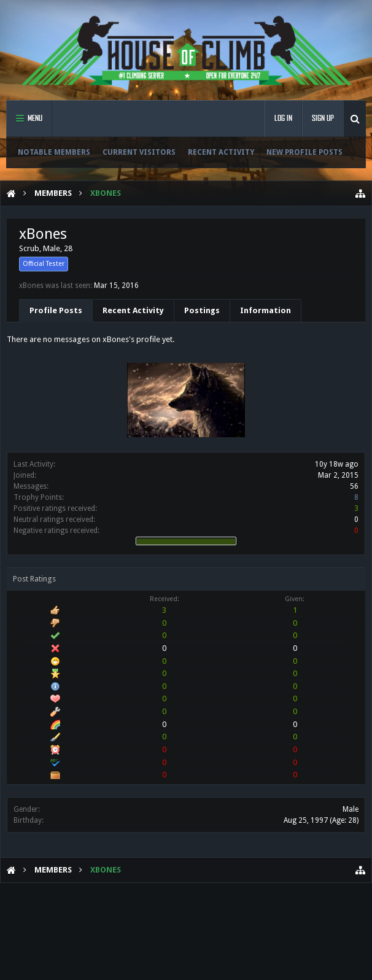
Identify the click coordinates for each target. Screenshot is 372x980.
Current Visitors (139, 152)
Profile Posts (56, 310)
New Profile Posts (304, 152)
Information (265, 310)
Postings (202, 310)
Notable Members (54, 152)
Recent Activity (221, 152)
